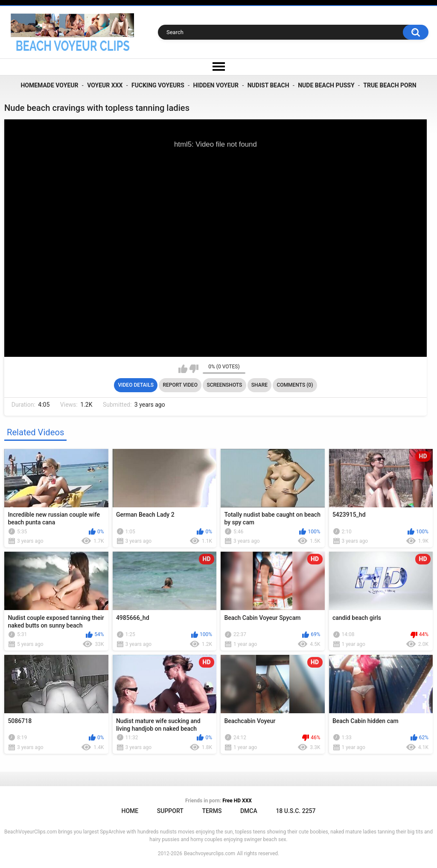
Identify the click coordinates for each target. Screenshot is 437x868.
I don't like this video (194, 369)
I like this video (183, 369)
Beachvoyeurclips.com (210, 854)
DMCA (249, 811)
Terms (212, 811)
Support (170, 811)
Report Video (180, 385)
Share (259, 385)
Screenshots (224, 385)
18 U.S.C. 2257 (296, 811)
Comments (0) (295, 385)
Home (130, 811)
